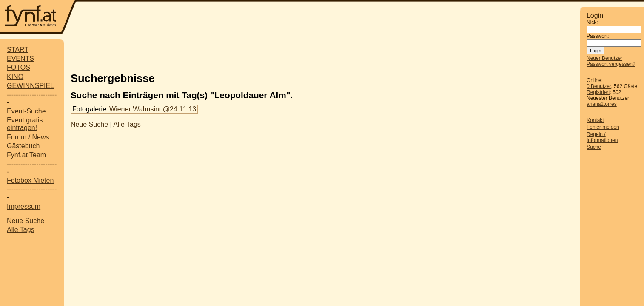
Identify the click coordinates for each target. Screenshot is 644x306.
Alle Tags (21, 230)
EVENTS (20, 58)
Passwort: (598, 36)
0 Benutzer (599, 86)
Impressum (24, 206)
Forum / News (28, 137)
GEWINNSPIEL (30, 86)
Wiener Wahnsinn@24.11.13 (153, 109)
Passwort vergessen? (611, 64)
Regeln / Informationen (602, 137)
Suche (594, 147)
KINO (15, 77)
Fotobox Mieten (30, 180)
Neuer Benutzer (604, 58)
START (18, 50)
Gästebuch (23, 146)
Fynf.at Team (26, 155)
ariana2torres (602, 104)
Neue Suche (26, 221)
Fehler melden (603, 127)
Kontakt (595, 120)
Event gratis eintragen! (25, 124)
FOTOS (19, 67)
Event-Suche (26, 111)
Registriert (598, 92)
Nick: (592, 23)
